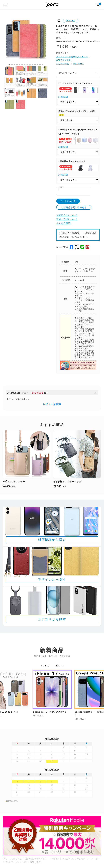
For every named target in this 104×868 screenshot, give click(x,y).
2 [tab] (12, 65)
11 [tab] (35, 65)
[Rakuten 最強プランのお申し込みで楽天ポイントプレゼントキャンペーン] (52, 836)
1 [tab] (9, 65)
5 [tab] (20, 65)
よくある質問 (63, 223)
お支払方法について (67, 215)
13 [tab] (40, 65)
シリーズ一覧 (63, 64)
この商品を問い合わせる (74, 207)
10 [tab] (32, 65)
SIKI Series (79, 64)
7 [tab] (25, 65)
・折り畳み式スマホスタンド (71, 161)
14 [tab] (43, 65)
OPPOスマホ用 (63, 60)
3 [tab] (14, 65)
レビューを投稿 (52, 404)
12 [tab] (38, 65)
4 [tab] (17, 65)
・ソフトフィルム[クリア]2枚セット (75, 83)
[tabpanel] (26, 40)
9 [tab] (30, 65)
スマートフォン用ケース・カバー (72, 57)
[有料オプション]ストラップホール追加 (76, 111)
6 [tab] (22, 65)
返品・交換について (67, 219)
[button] (46, 666)
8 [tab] (27, 65)
